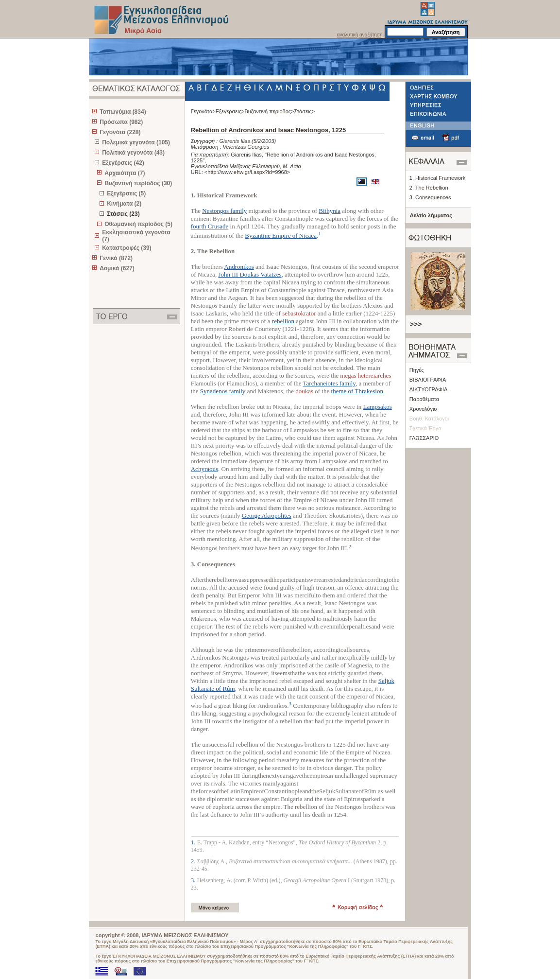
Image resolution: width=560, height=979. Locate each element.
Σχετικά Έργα (425, 428)
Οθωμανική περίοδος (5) (138, 224)
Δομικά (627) (117, 268)
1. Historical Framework (438, 178)
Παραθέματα (424, 399)
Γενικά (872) (116, 258)
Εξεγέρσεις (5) (126, 193)
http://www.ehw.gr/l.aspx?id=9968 (247, 172)
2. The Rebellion (429, 188)
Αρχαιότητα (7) (125, 173)
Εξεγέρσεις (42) (123, 163)
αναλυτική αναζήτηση (360, 35)
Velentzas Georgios (246, 147)
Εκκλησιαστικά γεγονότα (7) (136, 236)
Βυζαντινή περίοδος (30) (138, 183)
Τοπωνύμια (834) (123, 112)
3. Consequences (430, 197)
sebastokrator (299, 313)
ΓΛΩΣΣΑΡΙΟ (424, 438)
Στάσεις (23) (123, 214)
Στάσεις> (305, 111)
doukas (304, 391)
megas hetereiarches (365, 376)
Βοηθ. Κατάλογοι (429, 419)
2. (194, 861)
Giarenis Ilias (235, 141)
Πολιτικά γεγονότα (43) (133, 153)
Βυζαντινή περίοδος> (269, 111)
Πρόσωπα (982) (121, 122)
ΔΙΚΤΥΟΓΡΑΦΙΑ (429, 389)
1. (194, 842)
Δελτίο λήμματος (431, 215)
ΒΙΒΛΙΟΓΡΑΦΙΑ (428, 380)
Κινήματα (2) (124, 204)
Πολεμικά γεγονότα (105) (136, 142)
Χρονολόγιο (423, 409)
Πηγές (417, 370)
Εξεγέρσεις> (230, 111)
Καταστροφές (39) (127, 248)
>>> (416, 324)
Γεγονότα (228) (120, 132)
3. (194, 880)
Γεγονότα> (203, 111)
